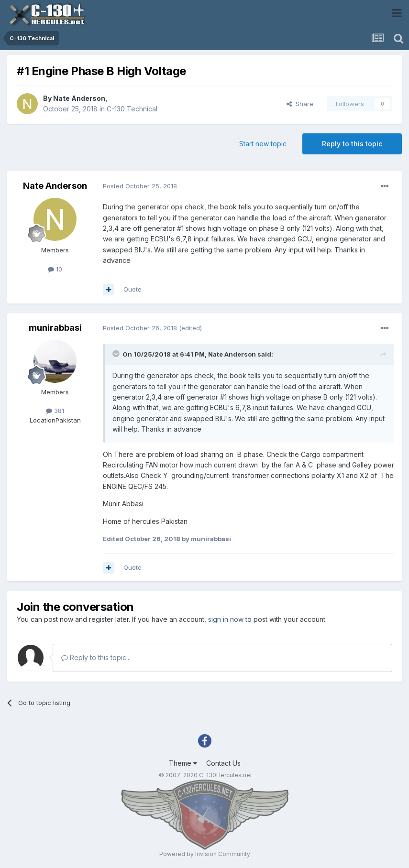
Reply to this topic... (96, 657)
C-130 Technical (132, 109)
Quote (133, 289)
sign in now (226, 619)
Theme (183, 763)
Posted (140, 186)
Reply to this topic (352, 144)
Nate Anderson (79, 98)
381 (55, 411)
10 (55, 269)
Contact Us (223, 763)
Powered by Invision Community (205, 854)
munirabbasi (55, 328)
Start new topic (263, 144)
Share (300, 104)
